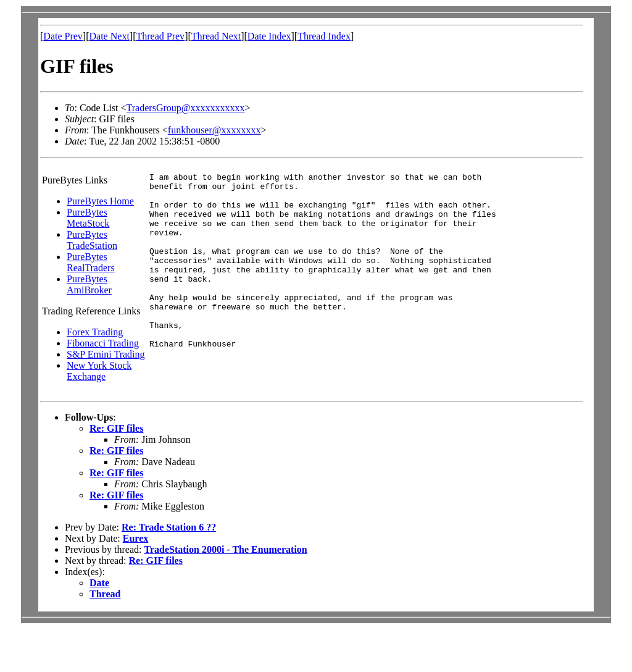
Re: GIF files (116, 471)
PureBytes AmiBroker (89, 284)
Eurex (135, 581)
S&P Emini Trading (106, 354)
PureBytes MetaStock (88, 218)
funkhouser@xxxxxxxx (214, 130)
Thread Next (216, 36)
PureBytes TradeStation (92, 240)
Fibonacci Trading (103, 343)
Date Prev (63, 36)
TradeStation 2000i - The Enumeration (225, 592)
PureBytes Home (100, 201)
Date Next (110, 36)
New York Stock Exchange (99, 371)
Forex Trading (95, 332)
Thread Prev (160, 36)
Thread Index (324, 36)
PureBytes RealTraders (91, 262)
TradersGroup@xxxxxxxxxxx (186, 108)
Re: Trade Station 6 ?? (169, 570)
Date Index (269, 36)
